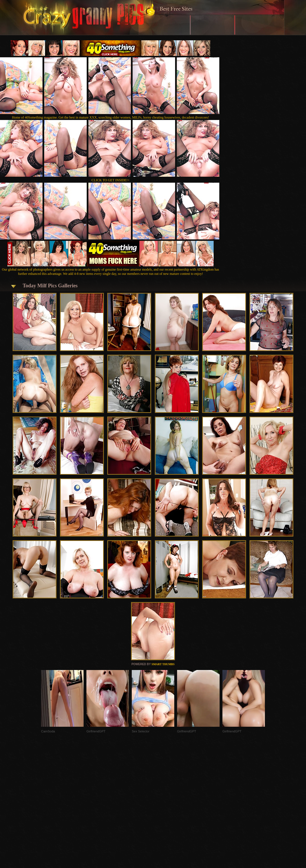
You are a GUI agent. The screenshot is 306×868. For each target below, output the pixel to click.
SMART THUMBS (163, 664)
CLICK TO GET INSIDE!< (110, 180)
